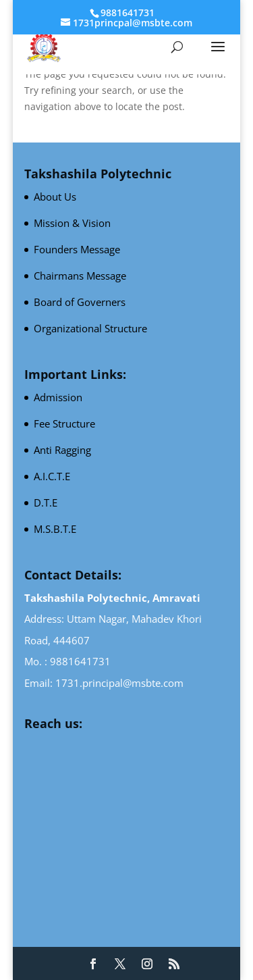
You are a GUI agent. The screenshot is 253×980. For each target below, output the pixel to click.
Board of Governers (80, 302)
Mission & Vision (72, 223)
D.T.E (46, 502)
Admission (58, 397)
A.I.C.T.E (52, 476)
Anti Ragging (62, 450)
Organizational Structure (90, 328)
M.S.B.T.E (55, 529)
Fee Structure (64, 423)
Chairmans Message (80, 276)
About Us (55, 197)
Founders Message (77, 249)
